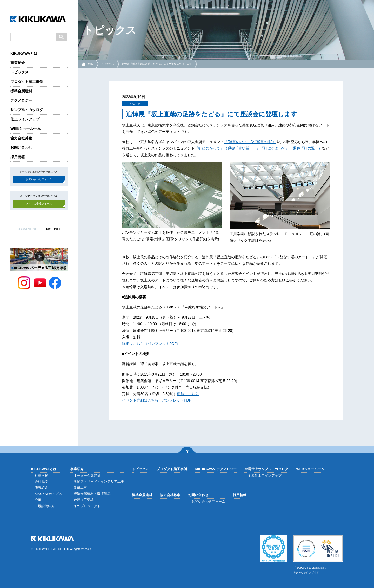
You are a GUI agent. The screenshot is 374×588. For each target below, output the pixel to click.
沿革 (38, 500)
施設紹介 (41, 487)
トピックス (19, 72)
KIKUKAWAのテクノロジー (216, 469)
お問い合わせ (21, 147)
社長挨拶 (41, 476)
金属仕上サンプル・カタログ (266, 469)
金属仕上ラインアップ (265, 476)
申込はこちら (188, 394)
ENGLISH (52, 229)
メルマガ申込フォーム (39, 203)
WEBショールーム (26, 128)
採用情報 (18, 157)
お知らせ (135, 104)
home (90, 64)
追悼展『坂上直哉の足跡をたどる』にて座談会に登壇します (157, 64)
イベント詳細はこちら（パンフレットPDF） (158, 400)
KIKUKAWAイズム (48, 494)
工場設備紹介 (45, 506)
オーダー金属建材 (87, 476)
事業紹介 (18, 63)
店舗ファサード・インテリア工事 (99, 482)
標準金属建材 (21, 91)
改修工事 (80, 487)
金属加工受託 (84, 500)
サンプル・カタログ (27, 110)
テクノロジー (21, 100)
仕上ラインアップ (25, 119)
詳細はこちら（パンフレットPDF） (151, 344)
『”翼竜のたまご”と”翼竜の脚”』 (250, 142)
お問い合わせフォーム (39, 179)
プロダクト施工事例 (27, 82)
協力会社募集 (21, 138)
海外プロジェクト (87, 506)
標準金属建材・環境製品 (92, 494)
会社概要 (41, 482)
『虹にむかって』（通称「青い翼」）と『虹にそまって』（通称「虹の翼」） (258, 148)
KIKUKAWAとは (24, 53)
